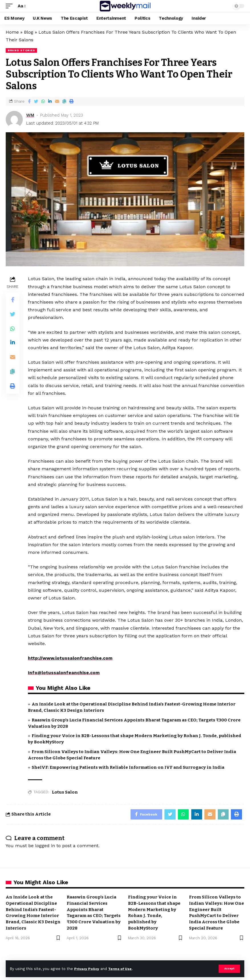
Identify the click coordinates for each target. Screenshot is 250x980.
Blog (29, 32)
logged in (45, 847)
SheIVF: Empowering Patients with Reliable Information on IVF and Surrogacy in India (128, 767)
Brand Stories (21, 50)
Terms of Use (123, 968)
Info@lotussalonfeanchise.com (64, 673)
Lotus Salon (65, 792)
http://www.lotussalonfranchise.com (71, 658)
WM (30, 115)
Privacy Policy (88, 968)
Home (12, 32)
